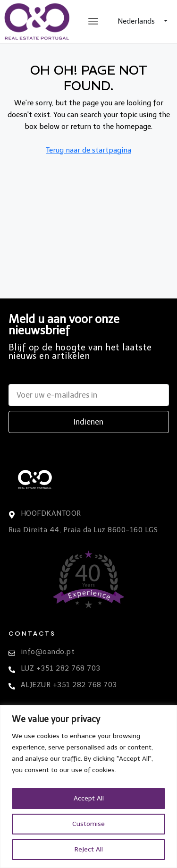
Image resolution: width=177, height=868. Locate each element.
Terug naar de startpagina (88, 150)
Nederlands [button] (137, 21)
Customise (88, 824)
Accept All (89, 798)
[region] (88, 787)
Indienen (88, 422)
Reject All (89, 849)
